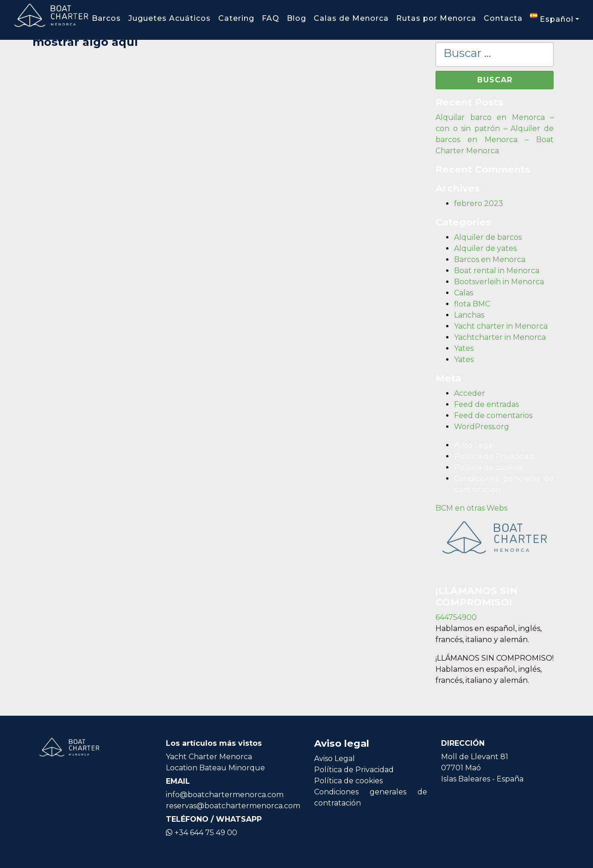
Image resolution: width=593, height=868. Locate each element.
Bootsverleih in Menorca (499, 282)
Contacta (503, 18)
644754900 (456, 617)
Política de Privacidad (494, 456)
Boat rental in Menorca (497, 271)
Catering (236, 18)
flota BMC (472, 304)
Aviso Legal (474, 445)
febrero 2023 (479, 203)
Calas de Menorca (351, 18)
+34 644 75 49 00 (202, 833)
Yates (464, 348)
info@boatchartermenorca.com (225, 795)
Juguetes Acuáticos (170, 18)
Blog (296, 18)
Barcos (106, 18)
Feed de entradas (486, 404)
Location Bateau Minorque (215, 768)
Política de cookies (488, 467)
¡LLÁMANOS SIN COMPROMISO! (495, 658)
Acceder (470, 393)
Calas (464, 293)
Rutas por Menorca (436, 18)
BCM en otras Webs (471, 508)
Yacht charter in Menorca (501, 326)
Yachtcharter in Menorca (500, 337)
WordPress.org (482, 427)
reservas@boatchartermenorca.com (233, 806)
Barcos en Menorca (490, 259)
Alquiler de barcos (488, 237)
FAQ (271, 18)
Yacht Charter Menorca (209, 757)
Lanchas (469, 315)
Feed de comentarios (493, 415)
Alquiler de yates (485, 248)
